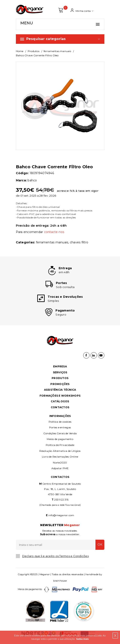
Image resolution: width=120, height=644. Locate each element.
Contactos (60, 407)
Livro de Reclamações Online (60, 457)
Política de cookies (60, 422)
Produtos (34, 51)
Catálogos (60, 401)
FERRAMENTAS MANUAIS (57, 51)
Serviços (60, 372)
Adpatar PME (60, 468)
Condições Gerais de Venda (60, 433)
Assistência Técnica (60, 390)
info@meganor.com (61, 515)
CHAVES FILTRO (79, 242)
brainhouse (60, 581)
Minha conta (82, 10)
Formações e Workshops (60, 396)
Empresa (60, 366)
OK (100, 545)
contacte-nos (54, 232)
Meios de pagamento (60, 439)
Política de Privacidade (60, 445)
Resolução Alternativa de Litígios (60, 451)
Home (20, 51)
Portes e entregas (60, 427)
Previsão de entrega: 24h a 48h (41, 226)
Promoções (60, 384)
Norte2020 (60, 463)
